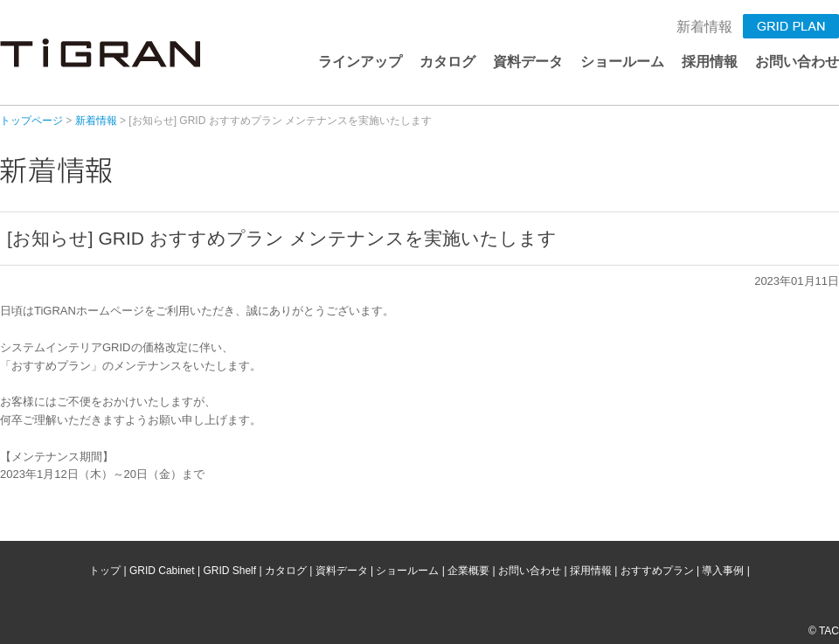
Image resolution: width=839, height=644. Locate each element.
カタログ (447, 62)
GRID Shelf (229, 571)
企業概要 (468, 571)
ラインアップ (360, 62)
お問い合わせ (797, 62)
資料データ (528, 62)
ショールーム (622, 62)
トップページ (31, 121)
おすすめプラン (657, 571)
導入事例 (723, 571)
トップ (105, 571)
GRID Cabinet (162, 571)
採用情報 (710, 62)
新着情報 (704, 27)
